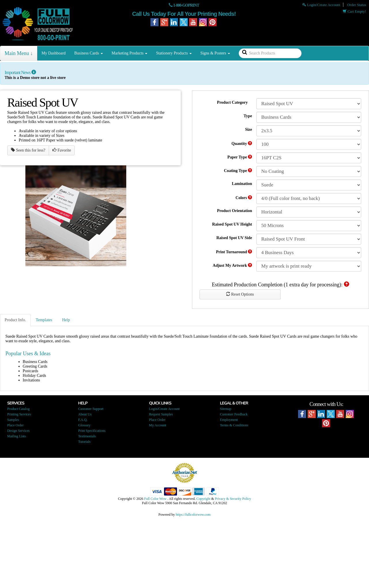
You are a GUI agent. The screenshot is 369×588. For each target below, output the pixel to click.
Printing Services (19, 414)
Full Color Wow (155, 499)
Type (248, 116)
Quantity (242, 143)
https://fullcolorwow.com (193, 515)
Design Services (18, 431)
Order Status (356, 5)
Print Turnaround (234, 252)
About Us (85, 414)
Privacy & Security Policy (233, 499)
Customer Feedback (234, 414)
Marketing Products (129, 53)
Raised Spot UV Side (234, 238)
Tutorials (84, 442)
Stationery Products (174, 53)
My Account (158, 425)
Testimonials (87, 436)
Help (66, 320)
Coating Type (238, 171)
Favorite (62, 150)
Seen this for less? (28, 150)
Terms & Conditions (234, 425)
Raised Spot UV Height (232, 224)
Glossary (84, 425)
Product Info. (15, 320)
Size (248, 129)
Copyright (203, 499)
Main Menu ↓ (19, 53)
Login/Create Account (321, 5)
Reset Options (240, 294)
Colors (244, 198)
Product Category (232, 102)
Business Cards (89, 53)
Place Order (15, 425)
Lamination (242, 184)
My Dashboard (54, 53)
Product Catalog (18, 409)
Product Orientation (235, 211)
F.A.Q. (83, 420)
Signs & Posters (215, 53)
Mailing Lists (16, 436)
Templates (44, 320)
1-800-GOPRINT (186, 5)
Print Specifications (92, 431)
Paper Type (240, 157)
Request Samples (161, 414)
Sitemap (226, 409)
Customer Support (91, 409)
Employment (229, 420)
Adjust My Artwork (232, 265)
